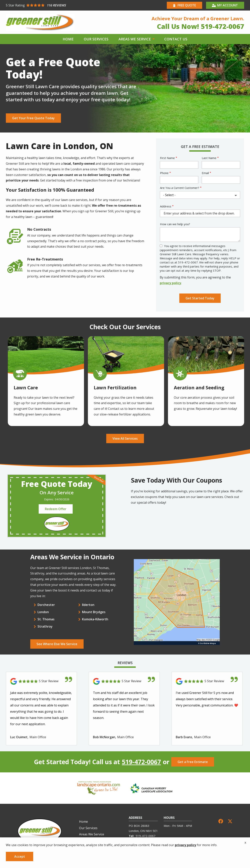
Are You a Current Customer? (180, 188)
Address (166, 206)
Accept (20, 856)
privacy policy (170, 283)
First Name (167, 158)
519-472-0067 (141, 762)
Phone (164, 173)
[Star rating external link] (65, 5)
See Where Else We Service (57, 644)
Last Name (209, 158)
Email (205, 173)
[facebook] (221, 821)
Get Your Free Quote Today (33, 118)
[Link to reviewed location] (41, 681)
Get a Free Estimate (193, 762)
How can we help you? (175, 224)
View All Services (125, 438)
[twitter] (230, 821)
